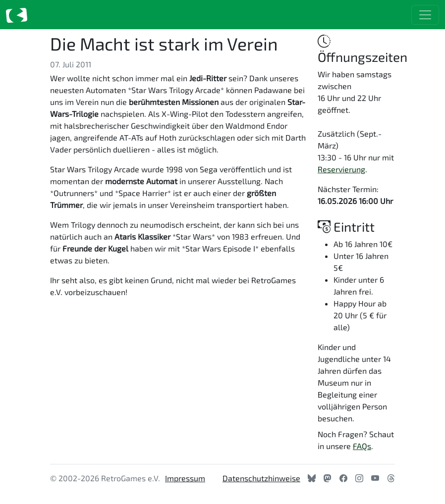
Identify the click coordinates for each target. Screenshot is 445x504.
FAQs (362, 446)
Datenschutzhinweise (261, 478)
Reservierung (341, 169)
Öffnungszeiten (362, 49)
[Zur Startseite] (17, 15)
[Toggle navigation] (425, 15)
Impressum (185, 478)
